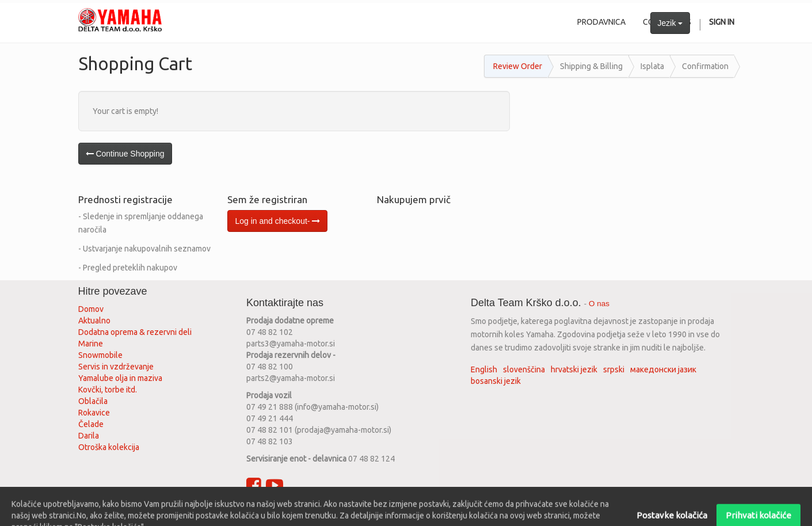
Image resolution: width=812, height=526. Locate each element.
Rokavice (94, 413)
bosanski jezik (496, 381)
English (484, 369)
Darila (89, 436)
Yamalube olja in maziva (120, 378)
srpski (614, 369)
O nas (599, 304)
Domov (91, 309)
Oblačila (93, 401)
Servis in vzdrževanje (116, 367)
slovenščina (524, 369)
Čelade (91, 424)
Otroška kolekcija (109, 447)
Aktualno (94, 321)
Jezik (670, 23)
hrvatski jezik (574, 369)
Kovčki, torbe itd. (108, 390)
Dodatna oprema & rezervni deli (135, 332)
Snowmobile (100, 355)
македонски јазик (663, 369)
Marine (91, 344)
